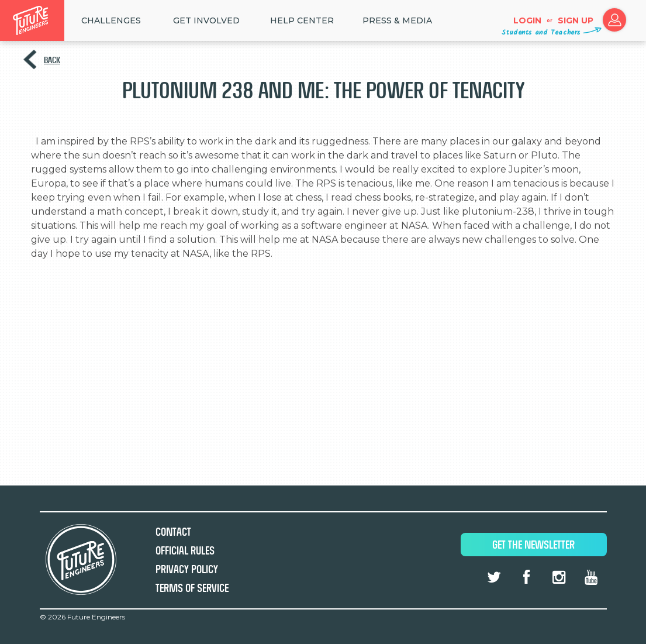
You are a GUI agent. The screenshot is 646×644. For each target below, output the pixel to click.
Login (527, 20)
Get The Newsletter (533, 545)
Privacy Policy (187, 569)
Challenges (111, 20)
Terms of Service (192, 588)
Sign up (576, 20)
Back (52, 60)
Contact (173, 532)
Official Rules (185, 551)
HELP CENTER (302, 20)
